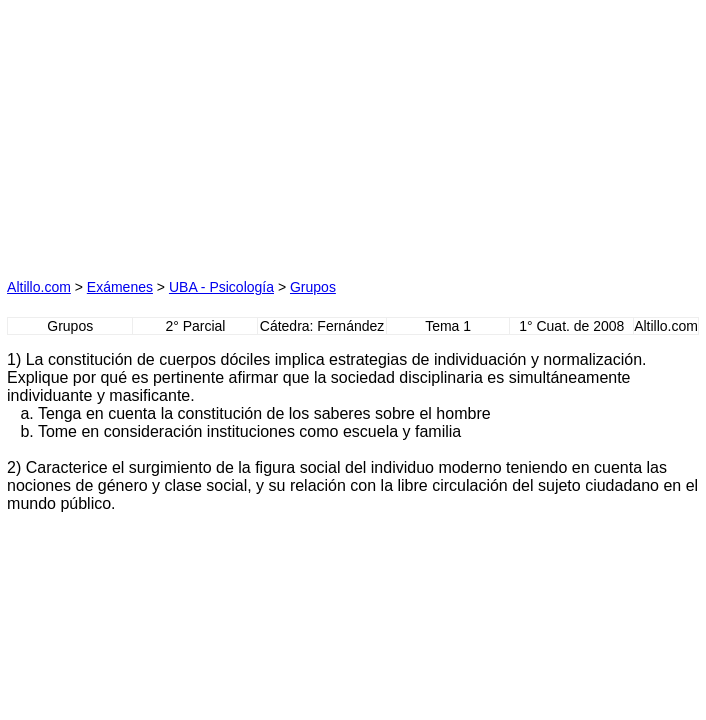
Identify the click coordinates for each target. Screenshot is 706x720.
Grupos (313, 287)
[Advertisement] (168, 132)
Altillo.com (39, 287)
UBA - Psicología (221, 287)
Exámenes (120, 287)
